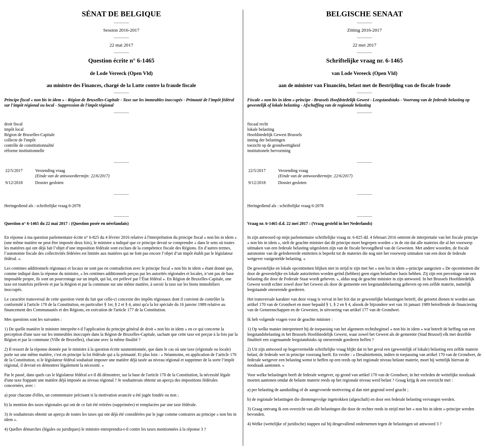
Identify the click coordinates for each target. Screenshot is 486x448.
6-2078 (75, 206)
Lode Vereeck (112, 73)
